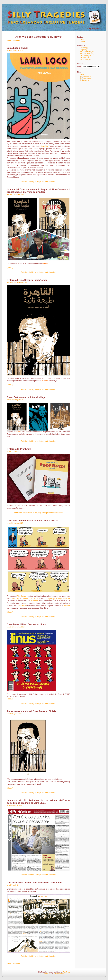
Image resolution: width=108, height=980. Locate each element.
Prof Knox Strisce (85, 52)
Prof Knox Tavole (31, 513)
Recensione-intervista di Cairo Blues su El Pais (31, 711)
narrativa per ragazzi (31, 599)
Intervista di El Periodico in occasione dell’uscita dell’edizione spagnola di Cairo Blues (39, 802)
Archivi (79, 67)
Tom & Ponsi (84, 60)
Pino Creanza (22, 596)
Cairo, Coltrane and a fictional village (26, 397)
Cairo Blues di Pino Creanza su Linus (26, 624)
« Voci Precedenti (13, 41)
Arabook (45, 264)
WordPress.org (84, 81)
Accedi (82, 75)
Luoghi (82, 50)
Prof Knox (22, 606)
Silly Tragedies (94, 29)
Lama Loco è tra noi (17, 48)
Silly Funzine (84, 56)
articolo (19, 432)
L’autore (82, 41)
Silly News (35, 182)
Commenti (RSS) (59, 974)
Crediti (82, 40)
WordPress (66, 972)
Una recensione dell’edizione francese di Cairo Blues (34, 883)
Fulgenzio (83, 48)
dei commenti (86, 79)
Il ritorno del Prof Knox (19, 449)
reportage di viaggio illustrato (59, 599)
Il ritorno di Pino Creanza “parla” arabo (27, 280)
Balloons (35, 601)
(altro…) (10, 268)
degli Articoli (85, 77)
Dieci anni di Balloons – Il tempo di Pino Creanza (32, 521)
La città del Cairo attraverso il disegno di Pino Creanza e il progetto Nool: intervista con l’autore (39, 191)
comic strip (15, 599)
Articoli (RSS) (48, 974)
